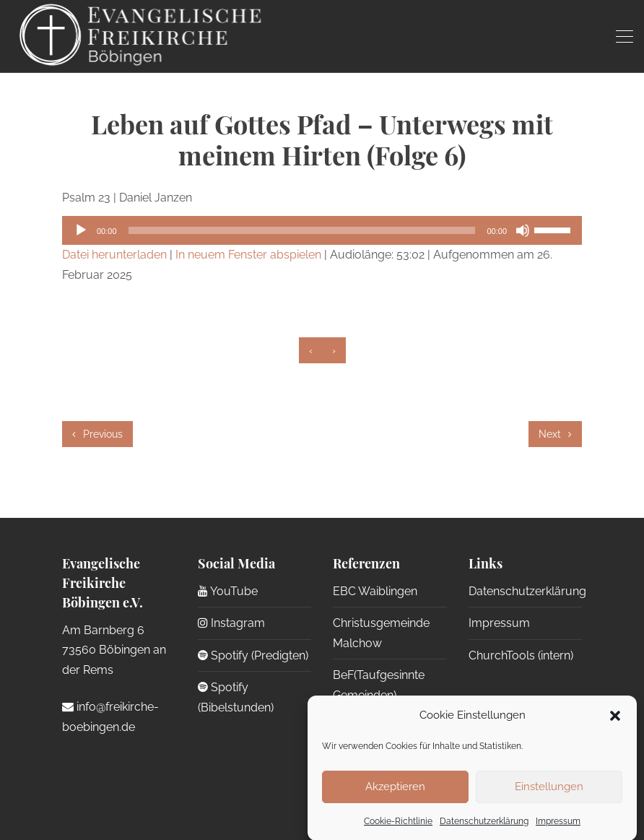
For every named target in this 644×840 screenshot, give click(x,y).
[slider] (302, 230)
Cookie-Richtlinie (398, 828)
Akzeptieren (395, 794)
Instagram (231, 623)
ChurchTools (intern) (521, 655)
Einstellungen (549, 794)
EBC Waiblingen (375, 591)
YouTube (228, 591)
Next (555, 434)
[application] (322, 230)
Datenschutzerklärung (484, 828)
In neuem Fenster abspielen (248, 255)
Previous (97, 434)
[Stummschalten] (523, 230)
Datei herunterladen (114, 255)
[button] (615, 723)
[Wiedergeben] (81, 230)
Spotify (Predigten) (253, 655)
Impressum (558, 828)
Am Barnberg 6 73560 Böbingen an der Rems (114, 650)
